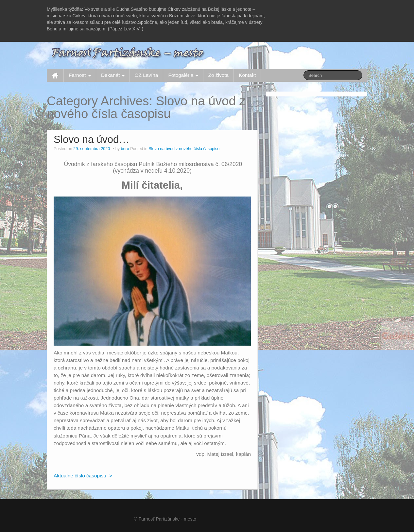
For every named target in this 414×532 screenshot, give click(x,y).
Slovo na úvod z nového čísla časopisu (184, 149)
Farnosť (80, 75)
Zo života (218, 75)
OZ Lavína (147, 75)
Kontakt (247, 75)
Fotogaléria (183, 75)
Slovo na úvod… (91, 139)
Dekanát (113, 75)
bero (125, 149)
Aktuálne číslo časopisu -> (83, 476)
